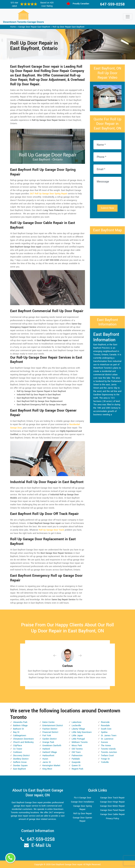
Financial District (50, 732)
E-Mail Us (41, 845)
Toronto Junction (109, 752)
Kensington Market (51, 766)
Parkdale (76, 759)
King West (47, 769)
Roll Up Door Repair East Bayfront (68, 27)
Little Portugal (78, 739)
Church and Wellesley (23, 742)
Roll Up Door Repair (83, 814)
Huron (45, 759)
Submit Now (107, 208)
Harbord (46, 749)
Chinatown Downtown (23, 739)
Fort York (47, 736)
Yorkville (105, 762)
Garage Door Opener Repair (82, 819)
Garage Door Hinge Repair (112, 802)
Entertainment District (53, 726)
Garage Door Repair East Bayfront (34, 27)
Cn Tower (18, 749)
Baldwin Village (20, 726)
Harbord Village (50, 752)
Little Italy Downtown (82, 732)
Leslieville (76, 726)
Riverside (105, 722)
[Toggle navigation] (128, 17)
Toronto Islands (108, 749)
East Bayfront (19, 769)
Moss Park (77, 746)
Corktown (18, 752)
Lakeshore (77, 722)
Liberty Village (78, 729)
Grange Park (48, 742)
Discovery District (21, 756)
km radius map (107, 271)
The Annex (106, 746)
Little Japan (77, 736)
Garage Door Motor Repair (112, 806)
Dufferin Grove (20, 762)
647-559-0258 (112, 4)
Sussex (104, 742)
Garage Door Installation (82, 802)
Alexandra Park (20, 722)
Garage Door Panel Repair (112, 810)
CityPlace (18, 746)
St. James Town (109, 736)
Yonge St (105, 759)
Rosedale (105, 726)
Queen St (76, 766)
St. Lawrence (107, 739)
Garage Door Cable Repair (112, 814)
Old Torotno (77, 749)
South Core (106, 729)
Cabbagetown (20, 736)
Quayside (76, 762)
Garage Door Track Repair (112, 798)
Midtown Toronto (80, 742)
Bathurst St (18, 729)
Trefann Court (107, 756)
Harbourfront (48, 756)
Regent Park (77, 769)
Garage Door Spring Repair (83, 808)
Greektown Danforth (52, 746)
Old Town (76, 752)
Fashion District (50, 729)
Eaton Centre (48, 722)
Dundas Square (20, 766)
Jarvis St (47, 762)
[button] (58, 655)
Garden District (49, 739)
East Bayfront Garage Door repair (67, 865)
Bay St (16, 732)
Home (13, 27)
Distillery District (21, 759)
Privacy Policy (112, 819)
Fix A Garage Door (83, 798)
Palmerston (77, 756)
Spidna (104, 732)
